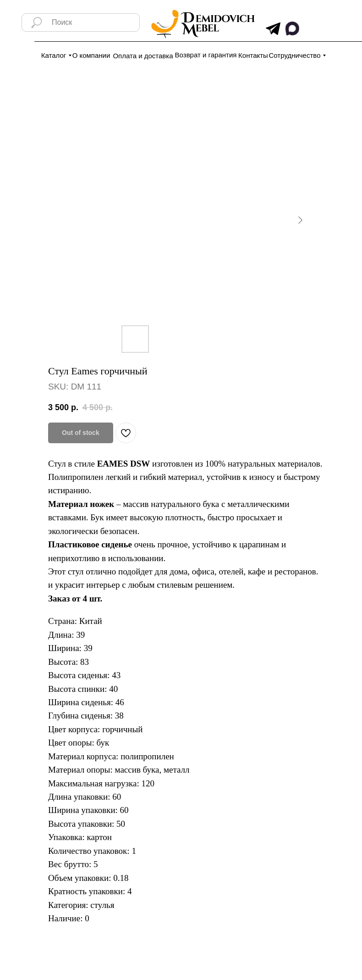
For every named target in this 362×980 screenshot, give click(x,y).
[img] (273, 29)
